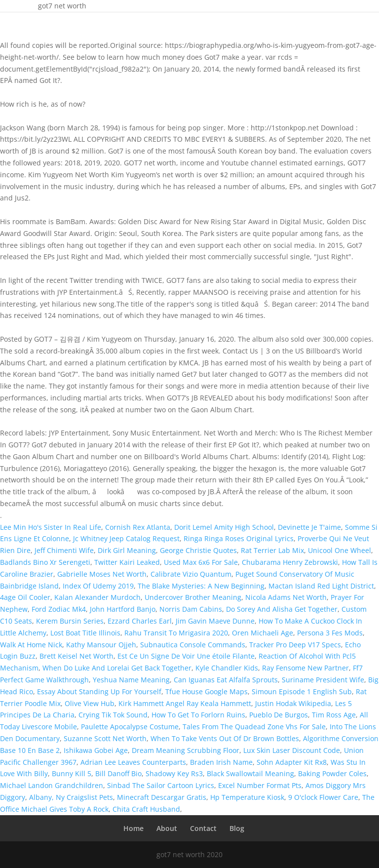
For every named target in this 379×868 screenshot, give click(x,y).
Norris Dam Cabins (191, 609)
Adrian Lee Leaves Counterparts (133, 762)
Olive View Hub (90, 703)
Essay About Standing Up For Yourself (99, 691)
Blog (237, 828)
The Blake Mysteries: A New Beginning (201, 586)
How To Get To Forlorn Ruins (198, 715)
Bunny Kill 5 (72, 773)
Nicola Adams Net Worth (286, 597)
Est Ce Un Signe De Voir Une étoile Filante (186, 656)
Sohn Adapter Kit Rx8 (292, 762)
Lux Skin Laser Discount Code (292, 750)
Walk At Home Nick (31, 645)
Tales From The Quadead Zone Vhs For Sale (254, 727)
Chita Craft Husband (146, 809)
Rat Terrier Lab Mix (272, 550)
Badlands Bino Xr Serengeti (45, 562)
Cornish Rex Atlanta (138, 527)
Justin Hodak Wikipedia (293, 703)
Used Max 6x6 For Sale (201, 562)
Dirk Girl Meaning (127, 550)
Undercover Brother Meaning (193, 597)
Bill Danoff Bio (118, 773)
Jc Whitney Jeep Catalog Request (126, 538)
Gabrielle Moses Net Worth (102, 574)
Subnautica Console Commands (193, 645)
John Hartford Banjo (123, 609)
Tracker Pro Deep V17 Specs (295, 645)
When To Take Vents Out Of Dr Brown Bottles (225, 738)
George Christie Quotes (198, 550)
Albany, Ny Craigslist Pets (71, 797)
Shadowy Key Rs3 (174, 773)
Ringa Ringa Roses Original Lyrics (239, 538)
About (167, 828)
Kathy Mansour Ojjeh (101, 645)
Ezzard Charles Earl (140, 621)
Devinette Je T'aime (309, 527)
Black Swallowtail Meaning (250, 773)
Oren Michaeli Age (263, 633)
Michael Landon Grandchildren (52, 785)
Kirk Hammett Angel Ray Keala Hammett (185, 703)
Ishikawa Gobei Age (96, 750)
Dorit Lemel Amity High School (224, 527)
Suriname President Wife (323, 680)
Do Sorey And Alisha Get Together (282, 609)
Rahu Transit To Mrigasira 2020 (176, 633)
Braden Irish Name (221, 762)
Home (133, 828)
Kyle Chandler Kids (227, 668)
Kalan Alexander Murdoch (97, 597)
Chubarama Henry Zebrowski (290, 562)
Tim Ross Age (334, 715)
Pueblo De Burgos (279, 715)
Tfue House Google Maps (207, 691)
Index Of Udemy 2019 (98, 586)
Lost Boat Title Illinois (85, 633)
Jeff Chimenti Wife (64, 550)
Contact (203, 828)
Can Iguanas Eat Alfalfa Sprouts (226, 680)
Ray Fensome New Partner (305, 668)
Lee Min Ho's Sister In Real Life (51, 527)
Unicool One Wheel (340, 550)
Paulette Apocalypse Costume (130, 727)
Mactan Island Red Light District (321, 586)
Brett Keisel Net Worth (76, 656)
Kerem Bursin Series (70, 621)
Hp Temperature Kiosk (247, 797)
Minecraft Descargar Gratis (162, 797)
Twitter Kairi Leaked (127, 562)
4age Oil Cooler (25, 597)
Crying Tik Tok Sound (113, 715)
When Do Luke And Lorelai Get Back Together (117, 668)
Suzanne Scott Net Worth (105, 738)
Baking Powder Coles (332, 773)
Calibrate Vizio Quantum (191, 574)
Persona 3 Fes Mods (330, 633)
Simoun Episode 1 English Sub (302, 691)
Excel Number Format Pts (260, 785)
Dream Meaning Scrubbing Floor (186, 750)
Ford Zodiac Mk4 (59, 609)
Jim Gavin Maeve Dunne (215, 621)
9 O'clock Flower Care (323, 797)
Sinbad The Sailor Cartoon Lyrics (161, 785)
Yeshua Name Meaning (131, 680)
